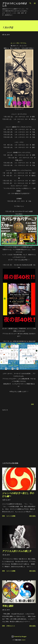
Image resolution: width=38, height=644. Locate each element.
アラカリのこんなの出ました (15, 4)
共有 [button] (32, 404)
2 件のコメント (11, 626)
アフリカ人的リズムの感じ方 (17, 551)
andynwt (23, 640)
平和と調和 (8, 606)
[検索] (30, 3)
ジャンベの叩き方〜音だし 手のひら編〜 (18, 495)
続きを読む (33, 516)
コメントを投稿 (11, 516)
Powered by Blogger (19, 636)
